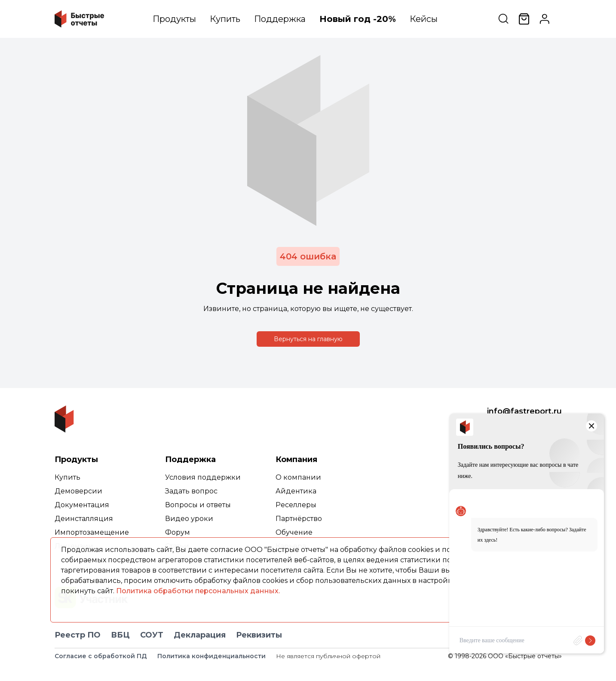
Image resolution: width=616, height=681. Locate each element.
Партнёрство (299, 519)
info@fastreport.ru (524, 411)
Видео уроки (189, 519)
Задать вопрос (191, 491)
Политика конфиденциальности (211, 656)
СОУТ (152, 635)
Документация (82, 505)
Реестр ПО (78, 635)
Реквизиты (259, 635)
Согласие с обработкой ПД (101, 656)
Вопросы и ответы (198, 505)
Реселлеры (296, 505)
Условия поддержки (203, 477)
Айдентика (296, 491)
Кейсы (424, 19)
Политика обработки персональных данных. (198, 591)
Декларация (200, 635)
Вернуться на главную (308, 339)
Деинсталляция (84, 519)
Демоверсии (78, 491)
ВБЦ (120, 635)
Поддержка (280, 19)
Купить (225, 19)
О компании (298, 477)
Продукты (174, 19)
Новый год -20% (358, 19)
